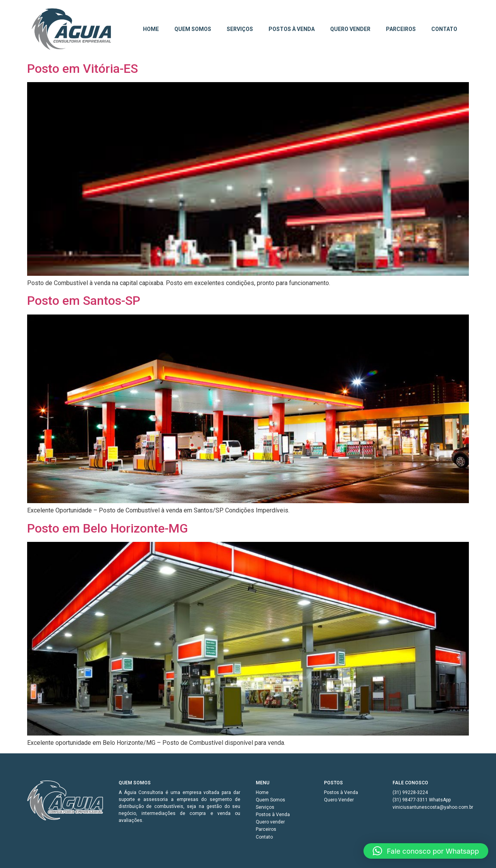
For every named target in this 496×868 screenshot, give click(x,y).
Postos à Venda (292, 29)
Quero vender (350, 29)
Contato (444, 29)
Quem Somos (193, 29)
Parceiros (401, 29)
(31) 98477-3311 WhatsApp (422, 800)
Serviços (240, 29)
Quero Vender (339, 800)
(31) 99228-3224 (410, 792)
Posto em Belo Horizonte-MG (108, 528)
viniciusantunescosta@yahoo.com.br (431, 807)
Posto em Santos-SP (84, 301)
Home (151, 29)
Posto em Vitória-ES (83, 69)
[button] (426, 851)
